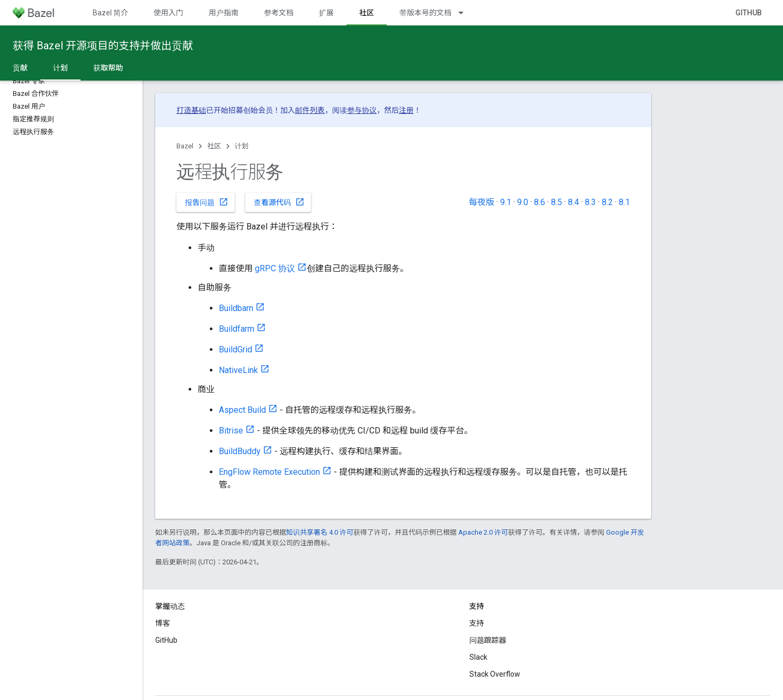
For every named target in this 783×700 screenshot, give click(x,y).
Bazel (185, 146)
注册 (406, 110)
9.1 (506, 202)
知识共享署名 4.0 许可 (320, 532)
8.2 (607, 202)
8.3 (590, 202)
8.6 (540, 202)
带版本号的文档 (425, 13)
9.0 (523, 202)
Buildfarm (237, 329)
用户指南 (224, 13)
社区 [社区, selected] (367, 13)
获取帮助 (108, 68)
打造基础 (191, 110)
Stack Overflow (495, 674)
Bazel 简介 (110, 13)
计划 (242, 146)
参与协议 (362, 110)
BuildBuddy (240, 451)
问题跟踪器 (488, 640)
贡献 (20, 68)
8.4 (573, 202)
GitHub (749, 13)
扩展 (326, 13)
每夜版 (482, 202)
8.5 (557, 202)
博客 (163, 623)
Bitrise (231, 431)
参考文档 (279, 13)
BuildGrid (235, 349)
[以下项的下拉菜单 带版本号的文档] (466, 13)
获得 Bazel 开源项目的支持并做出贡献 (103, 46)
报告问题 (207, 202)
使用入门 (168, 13)
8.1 (624, 202)
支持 (477, 623)
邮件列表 (310, 110)
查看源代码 (279, 202)
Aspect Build (242, 410)
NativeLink (238, 370)
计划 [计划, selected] (60, 68)
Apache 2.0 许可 (483, 532)
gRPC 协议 (275, 268)
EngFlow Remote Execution (269, 472)
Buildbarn (236, 308)
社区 (214, 146)
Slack (478, 657)
